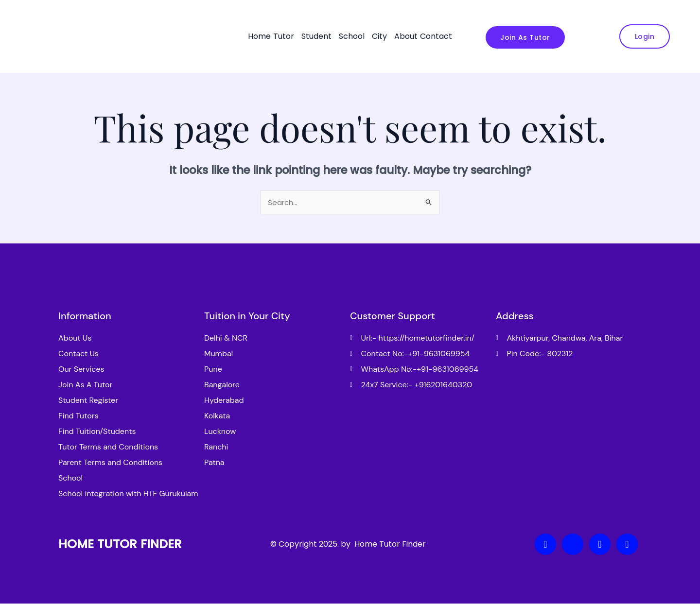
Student (316, 36)
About (406, 36)
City (379, 36)
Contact (436, 36)
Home (259, 36)
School (352, 36)
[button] (286, 36)
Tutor (284, 36)
